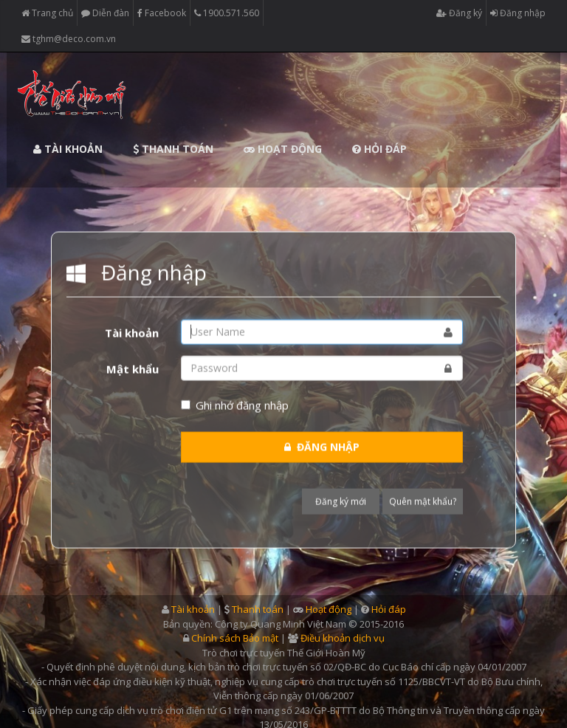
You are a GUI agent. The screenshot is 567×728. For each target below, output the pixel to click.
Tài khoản (68, 149)
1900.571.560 (227, 13)
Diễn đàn (105, 13)
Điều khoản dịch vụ (343, 638)
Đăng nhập (518, 13)
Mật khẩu (133, 368)
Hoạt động (283, 149)
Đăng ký (459, 13)
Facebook (162, 13)
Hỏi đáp (379, 149)
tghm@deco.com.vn (69, 39)
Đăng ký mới (341, 501)
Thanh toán (173, 149)
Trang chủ (47, 13)
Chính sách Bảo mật (235, 638)
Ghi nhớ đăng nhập (235, 404)
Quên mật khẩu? (423, 501)
